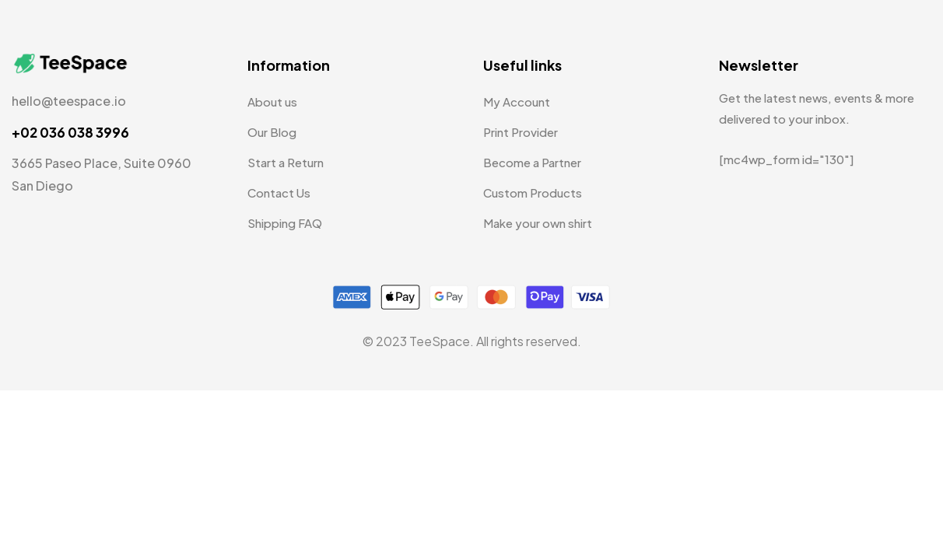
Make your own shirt (538, 223)
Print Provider (521, 132)
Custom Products (533, 192)
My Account (517, 101)
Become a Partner (532, 162)
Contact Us (279, 192)
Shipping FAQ (285, 223)
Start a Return (286, 162)
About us (272, 101)
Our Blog (272, 132)
